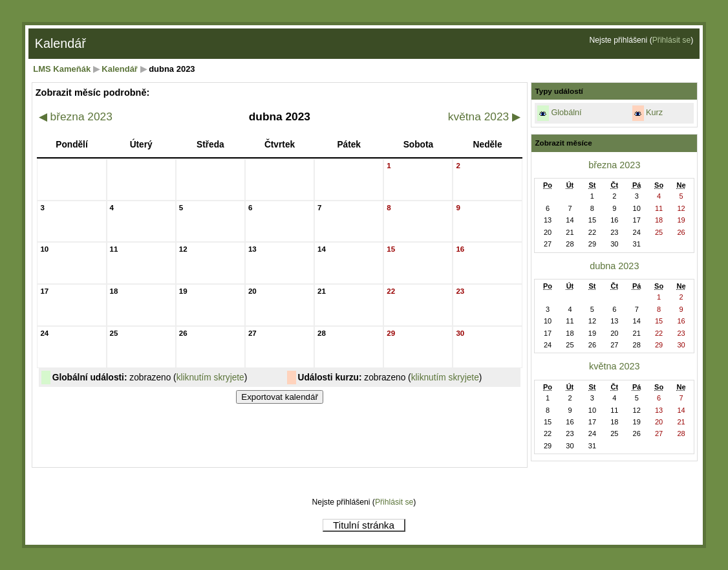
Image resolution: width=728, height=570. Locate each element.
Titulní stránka (364, 525)
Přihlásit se (671, 40)
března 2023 (76, 116)
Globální (566, 113)
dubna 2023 (614, 266)
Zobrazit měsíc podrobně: (92, 93)
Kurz (654, 113)
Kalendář (120, 69)
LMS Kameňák (62, 69)
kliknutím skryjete (210, 378)
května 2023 (484, 116)
